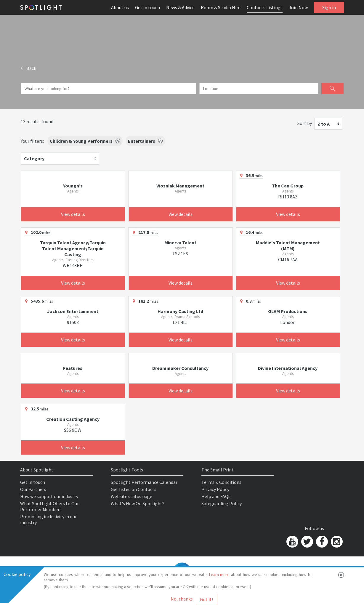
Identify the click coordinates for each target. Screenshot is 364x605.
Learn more (219, 574)
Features (73, 368)
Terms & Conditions (221, 482)
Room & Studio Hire (221, 7)
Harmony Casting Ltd (180, 311)
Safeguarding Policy (222, 503)
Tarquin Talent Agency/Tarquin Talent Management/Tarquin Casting (73, 248)
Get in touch (147, 7)
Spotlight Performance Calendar (144, 482)
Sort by (305, 123)
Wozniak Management (180, 186)
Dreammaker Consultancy (180, 368)
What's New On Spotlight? (138, 503)
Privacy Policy (215, 489)
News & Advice (180, 7)
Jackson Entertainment (73, 311)
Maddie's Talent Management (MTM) (288, 245)
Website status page (132, 496)
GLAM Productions (288, 311)
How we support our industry (49, 496)
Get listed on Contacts (134, 489)
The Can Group (288, 186)
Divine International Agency (288, 368)
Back (28, 68)
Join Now (298, 7)
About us (120, 7)
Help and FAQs (216, 496)
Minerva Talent (180, 243)
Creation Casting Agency (73, 419)
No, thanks (182, 599)
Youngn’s (73, 186)
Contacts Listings (265, 7)
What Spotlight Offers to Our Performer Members (49, 506)
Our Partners (33, 489)
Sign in (329, 7)
